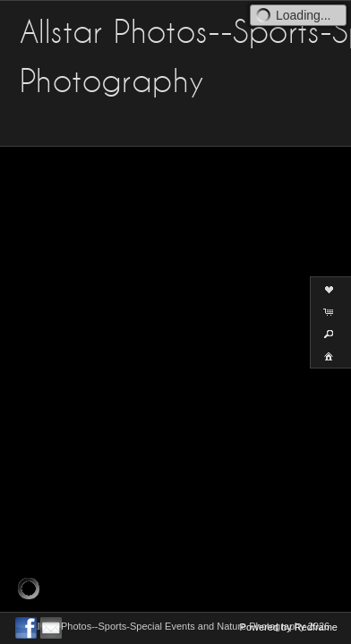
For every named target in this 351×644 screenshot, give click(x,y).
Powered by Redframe (289, 627)
